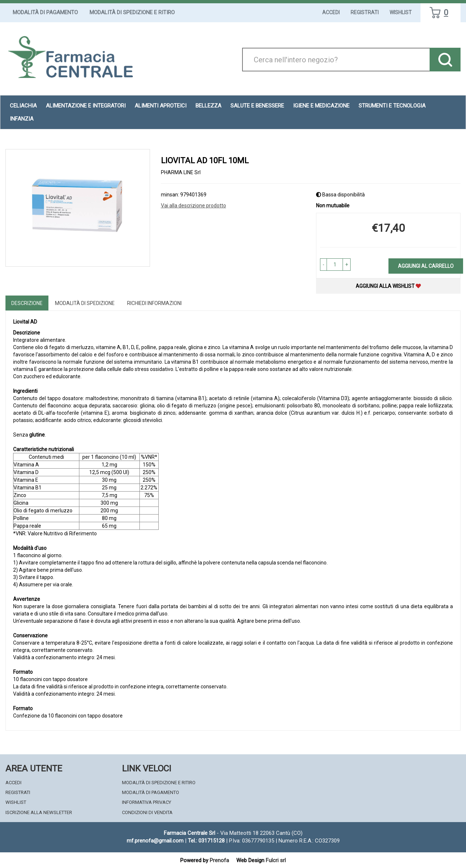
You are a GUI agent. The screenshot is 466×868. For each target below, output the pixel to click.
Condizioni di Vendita (147, 812)
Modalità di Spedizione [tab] (85, 303)
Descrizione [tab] (27, 303)
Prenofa (219, 860)
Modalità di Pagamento (45, 12)
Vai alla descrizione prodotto (193, 206)
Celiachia (23, 106)
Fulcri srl (276, 860)
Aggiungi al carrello (426, 266)
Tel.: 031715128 (206, 841)
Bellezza (208, 106)
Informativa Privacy (147, 802)
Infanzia (22, 119)
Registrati (365, 12)
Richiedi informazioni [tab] (154, 303)
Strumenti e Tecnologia (392, 106)
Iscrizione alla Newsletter (39, 812)
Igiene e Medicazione (321, 106)
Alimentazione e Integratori (86, 106)
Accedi (331, 12)
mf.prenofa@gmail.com (155, 841)
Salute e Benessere (257, 106)
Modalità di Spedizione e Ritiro (132, 12)
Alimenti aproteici (161, 106)
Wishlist (401, 12)
